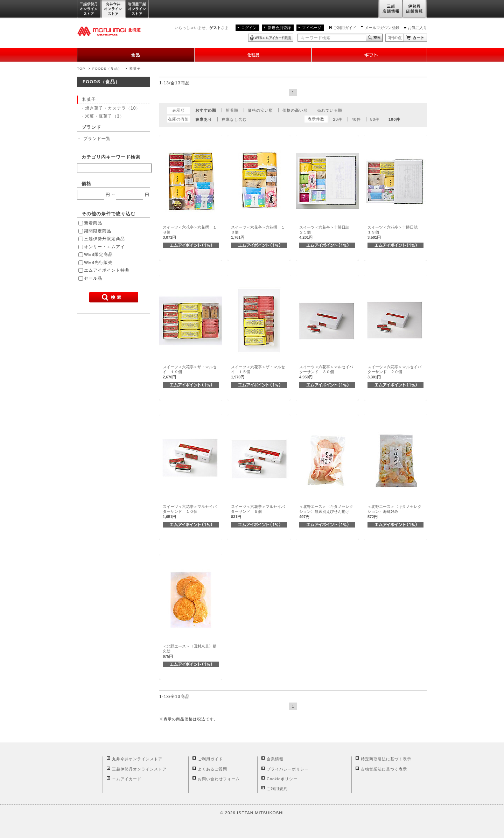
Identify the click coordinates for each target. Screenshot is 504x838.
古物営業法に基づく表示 (384, 769)
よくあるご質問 (212, 769)
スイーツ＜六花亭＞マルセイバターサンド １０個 (190, 512)
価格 (86, 184)
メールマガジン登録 (382, 28)
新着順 (232, 110)
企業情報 (275, 759)
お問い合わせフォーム (219, 779)
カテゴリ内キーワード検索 (111, 157)
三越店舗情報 (390, 9)
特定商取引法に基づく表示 (386, 759)
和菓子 (135, 68)
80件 (375, 119)
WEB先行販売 (98, 263)
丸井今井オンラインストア (113, 9)
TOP (81, 68)
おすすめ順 (206, 110)
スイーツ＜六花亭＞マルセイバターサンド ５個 (258, 512)
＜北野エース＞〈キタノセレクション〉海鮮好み (394, 512)
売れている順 (330, 110)
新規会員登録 (279, 28)
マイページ (312, 28)
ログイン (249, 28)
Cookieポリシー (282, 779)
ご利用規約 (277, 789)
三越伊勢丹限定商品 (104, 239)
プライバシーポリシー (288, 769)
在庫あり (204, 119)
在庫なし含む (234, 119)
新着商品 (93, 223)
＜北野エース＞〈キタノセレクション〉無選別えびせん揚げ (326, 512)
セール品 (93, 278)
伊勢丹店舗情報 (415, 9)
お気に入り (417, 28)
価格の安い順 (260, 110)
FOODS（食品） (107, 68)
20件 (338, 119)
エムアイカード (127, 779)
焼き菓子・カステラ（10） (113, 108)
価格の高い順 (295, 110)
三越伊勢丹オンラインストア (89, 9)
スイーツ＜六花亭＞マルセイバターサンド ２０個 (394, 372)
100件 (394, 119)
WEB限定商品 (98, 254)
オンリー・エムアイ (104, 247)
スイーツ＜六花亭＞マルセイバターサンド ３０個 (326, 372)
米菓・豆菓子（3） (105, 116)
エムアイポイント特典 (107, 270)
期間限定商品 (98, 231)
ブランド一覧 (97, 139)
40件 (356, 119)
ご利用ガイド (345, 28)
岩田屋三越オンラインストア (137, 9)
